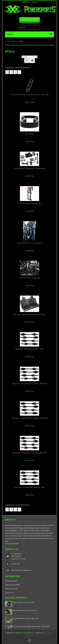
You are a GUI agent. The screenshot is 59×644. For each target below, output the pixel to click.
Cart (35, 2)
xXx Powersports (27, 633)
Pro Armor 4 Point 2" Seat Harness (29, 203)
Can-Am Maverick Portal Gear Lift (25, 610)
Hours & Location (11, 589)
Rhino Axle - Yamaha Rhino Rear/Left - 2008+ (30, 487)
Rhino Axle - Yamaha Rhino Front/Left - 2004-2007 (30, 384)
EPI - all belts (29, 134)
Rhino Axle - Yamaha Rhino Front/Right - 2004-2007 (29, 418)
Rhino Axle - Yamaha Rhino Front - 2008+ (30, 349)
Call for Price (30, 102)
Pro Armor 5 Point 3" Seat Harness (29, 243)
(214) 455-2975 (30, 20)
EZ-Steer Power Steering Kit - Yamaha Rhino (30, 168)
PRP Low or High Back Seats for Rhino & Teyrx (30, 314)
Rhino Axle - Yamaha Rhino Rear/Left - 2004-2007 (29, 453)
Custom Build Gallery (13, 585)
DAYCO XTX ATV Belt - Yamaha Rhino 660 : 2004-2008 (29, 95)
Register (26, 2)
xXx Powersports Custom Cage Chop (26, 618)
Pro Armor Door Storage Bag (30, 278)
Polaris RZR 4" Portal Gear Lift (23, 602)
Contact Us (9, 593)
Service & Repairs (11, 581)
